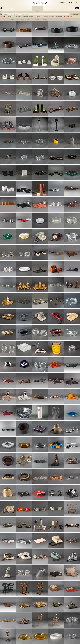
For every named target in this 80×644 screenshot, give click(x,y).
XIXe (28, 19)
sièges (10, 17)
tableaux (38, 17)
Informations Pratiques (63, 9)
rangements (25, 17)
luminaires (46, 17)
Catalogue (37, 9)
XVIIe (18, 19)
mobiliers (31, 17)
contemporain (45, 19)
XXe (32, 19)
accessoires (66, 17)
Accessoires (7, 12)
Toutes (13, 19)
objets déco (52, 17)
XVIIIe (23, 19)
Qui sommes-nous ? (24, 9)
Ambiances (48, 9)
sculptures (59, 17)
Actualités (10, 9)
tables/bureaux (17, 17)
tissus (72, 17)
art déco (37, 19)
